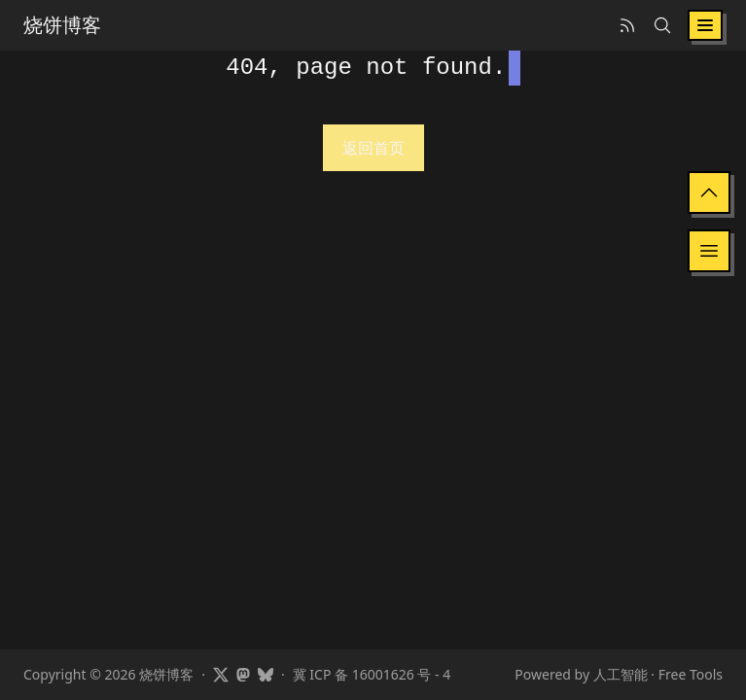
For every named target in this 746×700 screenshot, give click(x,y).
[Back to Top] (709, 192)
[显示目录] (709, 251)
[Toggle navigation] (705, 25)
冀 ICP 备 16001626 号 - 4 (372, 674)
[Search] (662, 25)
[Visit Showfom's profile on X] (221, 675)
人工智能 (621, 674)
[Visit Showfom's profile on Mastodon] (243, 675)
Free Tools (691, 674)
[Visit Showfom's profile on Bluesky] (266, 675)
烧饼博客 (62, 25)
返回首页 (373, 148)
